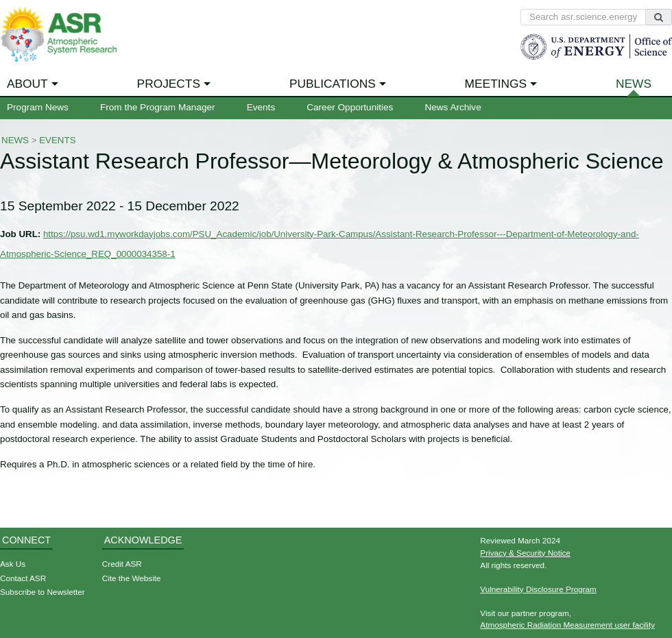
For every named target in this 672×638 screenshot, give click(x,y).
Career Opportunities (350, 107)
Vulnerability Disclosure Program (538, 589)
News (634, 84)
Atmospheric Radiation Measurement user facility (567, 625)
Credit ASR (122, 564)
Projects (169, 84)
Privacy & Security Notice (525, 553)
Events (261, 107)
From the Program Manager (158, 107)
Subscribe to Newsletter (43, 592)
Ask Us (13, 564)
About (27, 84)
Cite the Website (132, 578)
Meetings (496, 84)
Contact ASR (23, 578)
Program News (38, 107)
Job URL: (20, 234)
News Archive (453, 107)
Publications (333, 84)
